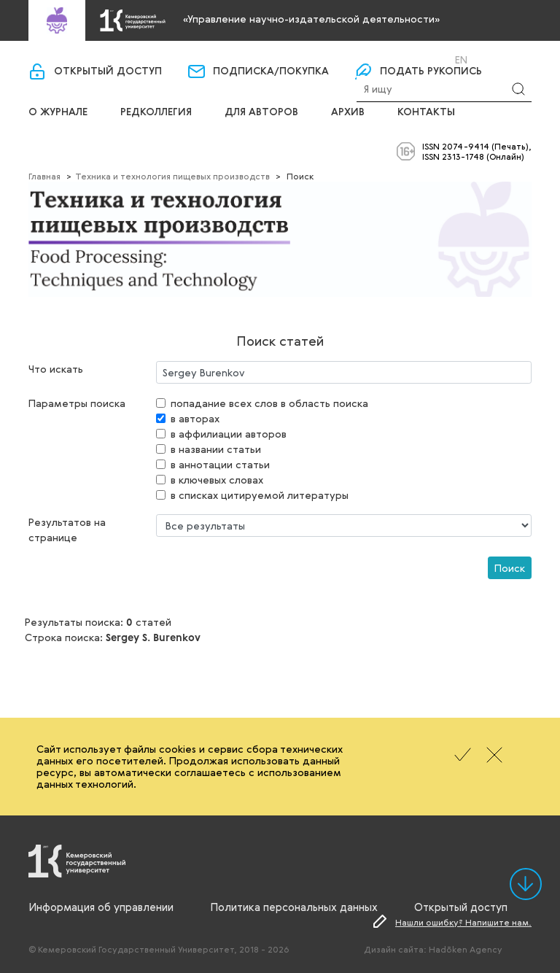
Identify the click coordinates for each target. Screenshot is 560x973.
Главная (44, 176)
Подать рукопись (431, 71)
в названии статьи (216, 449)
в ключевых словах (217, 480)
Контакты (426, 112)
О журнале (58, 112)
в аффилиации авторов (229, 434)
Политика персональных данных (294, 907)
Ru (442, 60)
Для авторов (261, 112)
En (461, 60)
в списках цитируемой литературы (260, 495)
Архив (348, 112)
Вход (393, 59)
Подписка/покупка (271, 71)
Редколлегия (156, 112)
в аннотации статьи (220, 464)
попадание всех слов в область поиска (269, 403)
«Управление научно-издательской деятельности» (311, 19)
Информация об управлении (101, 907)
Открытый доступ (108, 71)
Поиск (510, 568)
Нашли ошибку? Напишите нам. (463, 922)
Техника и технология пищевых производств (172, 176)
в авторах (195, 418)
